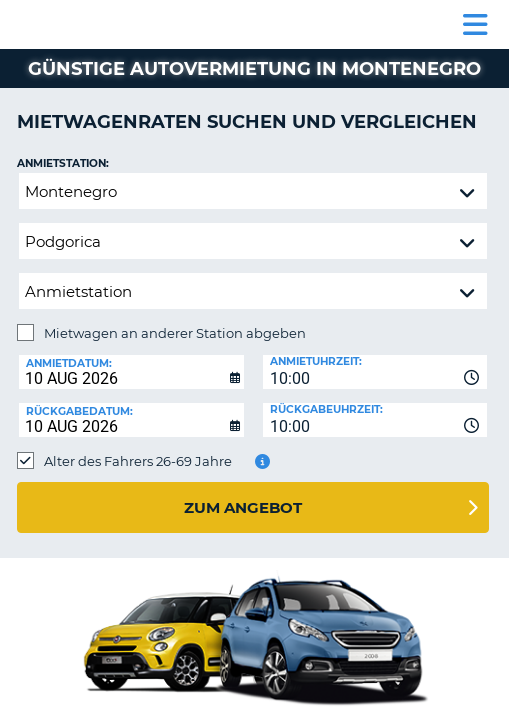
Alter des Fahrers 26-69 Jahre (138, 461)
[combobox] (375, 372)
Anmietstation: (63, 163)
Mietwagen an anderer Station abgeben (175, 333)
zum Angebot (243, 507)
